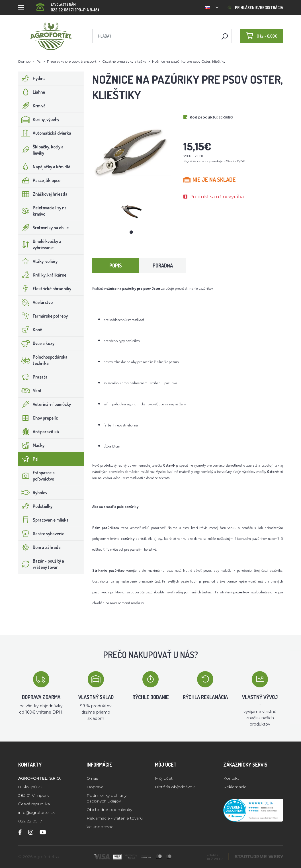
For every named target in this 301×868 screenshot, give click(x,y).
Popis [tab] (116, 265)
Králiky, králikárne (42, 275)
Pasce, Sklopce (39, 180)
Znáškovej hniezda (43, 194)
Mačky (31, 445)
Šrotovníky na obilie (44, 228)
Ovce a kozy (36, 343)
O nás (92, 778)
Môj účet (164, 778)
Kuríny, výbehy (39, 119)
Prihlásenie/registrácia (255, 8)
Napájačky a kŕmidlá (44, 167)
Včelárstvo (36, 302)
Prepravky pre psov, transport (72, 61)
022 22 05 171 (31, 821)
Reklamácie (235, 787)
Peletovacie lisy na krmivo (43, 211)
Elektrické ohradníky (45, 289)
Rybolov (33, 493)
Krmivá (32, 106)
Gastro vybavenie (41, 534)
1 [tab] (131, 232)
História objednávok (175, 787)
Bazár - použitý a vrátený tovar (41, 564)
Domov (24, 61)
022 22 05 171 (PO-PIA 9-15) (67, 6)
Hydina (32, 78)
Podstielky (35, 506)
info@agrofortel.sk (36, 812)
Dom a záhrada (40, 547)
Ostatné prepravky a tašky (124, 61)
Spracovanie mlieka (44, 520)
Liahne (32, 92)
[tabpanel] (131, 211)
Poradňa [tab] (163, 265)
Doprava (95, 787)
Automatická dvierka (45, 133)
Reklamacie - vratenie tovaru (115, 818)
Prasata (33, 377)
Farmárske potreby (43, 316)
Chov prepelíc (38, 418)
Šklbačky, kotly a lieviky (41, 150)
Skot (30, 391)
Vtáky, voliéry (38, 261)
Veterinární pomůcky (45, 404)
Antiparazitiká (39, 432)
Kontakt (231, 778)
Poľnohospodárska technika (43, 360)
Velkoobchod (100, 827)
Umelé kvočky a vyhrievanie (40, 244)
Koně (30, 330)
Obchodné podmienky (109, 810)
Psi (39, 61)
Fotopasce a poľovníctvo (37, 476)
